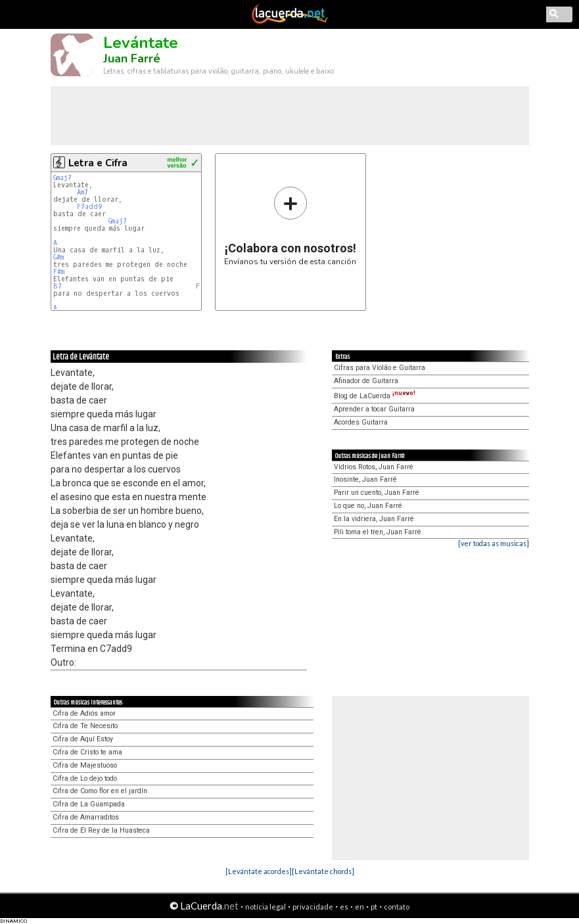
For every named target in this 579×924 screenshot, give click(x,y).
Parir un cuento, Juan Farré (377, 493)
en (359, 907)
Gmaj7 (62, 178)
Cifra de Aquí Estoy (83, 739)
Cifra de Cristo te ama (87, 752)
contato (397, 907)
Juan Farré (132, 58)
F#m (59, 272)
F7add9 (89, 207)
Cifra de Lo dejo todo (85, 778)
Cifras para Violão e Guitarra (380, 368)
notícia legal (266, 907)
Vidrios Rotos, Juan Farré (374, 467)
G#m (58, 257)
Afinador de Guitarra (366, 381)
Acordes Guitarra (361, 422)
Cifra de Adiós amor (84, 713)
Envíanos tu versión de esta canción (290, 226)
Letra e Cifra (98, 163)
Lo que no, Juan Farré (368, 506)
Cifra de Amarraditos (86, 817)
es (344, 907)
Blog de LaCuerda (375, 396)
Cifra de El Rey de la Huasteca (101, 830)
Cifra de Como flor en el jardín (100, 791)
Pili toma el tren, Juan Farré (378, 532)
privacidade (313, 907)
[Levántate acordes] (259, 871)
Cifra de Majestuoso (85, 765)
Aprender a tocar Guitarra (374, 409)
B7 (58, 286)
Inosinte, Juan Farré (365, 479)
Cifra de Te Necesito (85, 726)
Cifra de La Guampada (89, 804)
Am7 (82, 192)
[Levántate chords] (323, 871)
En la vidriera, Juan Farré (374, 519)
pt (374, 907)
